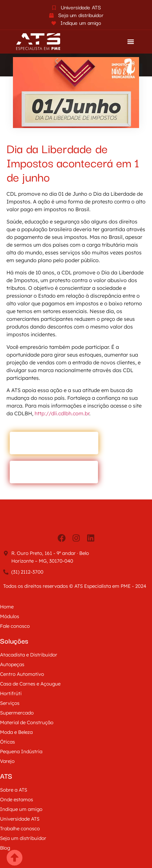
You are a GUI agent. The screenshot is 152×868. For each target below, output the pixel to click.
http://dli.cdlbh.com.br (62, 413)
